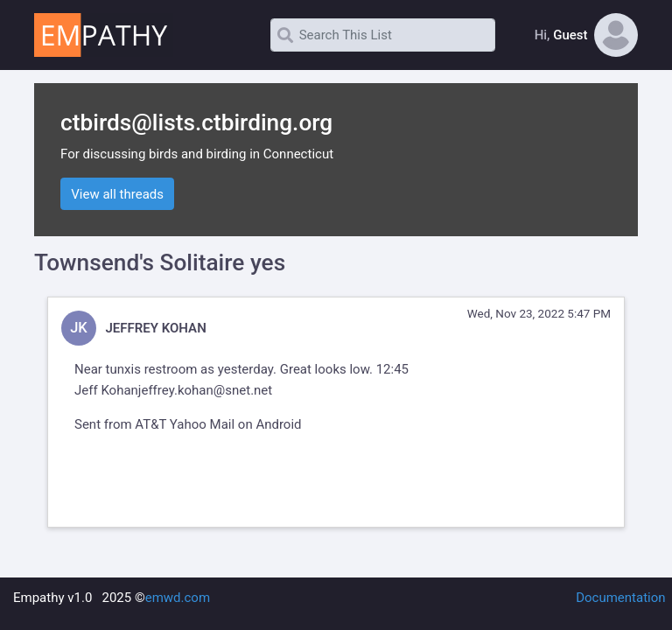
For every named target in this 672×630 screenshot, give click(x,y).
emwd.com (178, 598)
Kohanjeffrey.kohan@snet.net (186, 390)
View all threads (117, 194)
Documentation (620, 598)
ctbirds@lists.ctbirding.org (196, 122)
